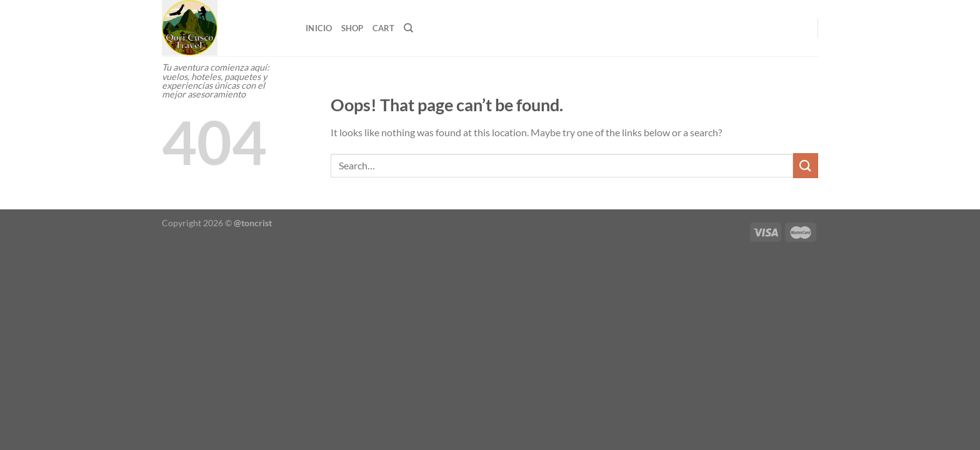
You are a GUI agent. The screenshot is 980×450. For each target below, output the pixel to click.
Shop (352, 28)
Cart (384, 28)
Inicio (319, 28)
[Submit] (806, 165)
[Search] (408, 28)
